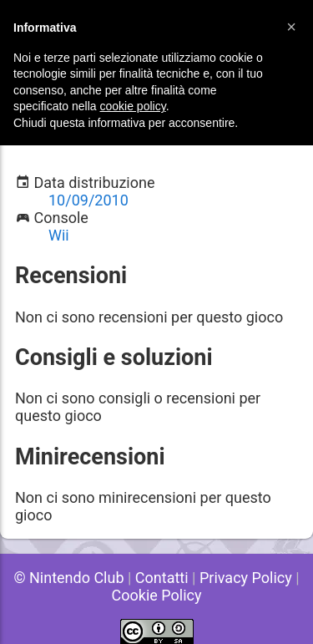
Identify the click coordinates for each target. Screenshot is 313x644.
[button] (291, 27)
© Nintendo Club (68, 578)
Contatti (162, 578)
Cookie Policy (157, 595)
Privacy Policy (246, 578)
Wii (59, 235)
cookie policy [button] (133, 106)
